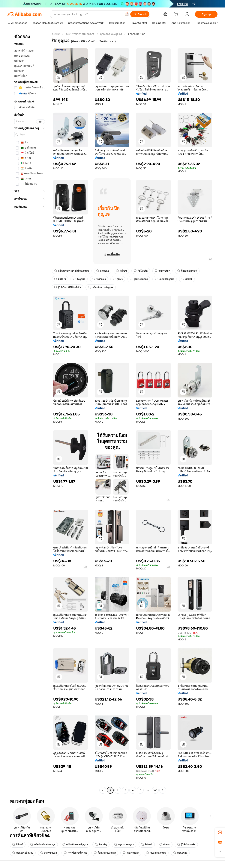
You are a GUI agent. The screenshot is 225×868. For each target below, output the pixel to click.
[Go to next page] (163, 790)
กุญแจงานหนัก (139, 279)
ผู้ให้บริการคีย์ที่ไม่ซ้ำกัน (67, 287)
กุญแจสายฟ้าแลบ (23, 853)
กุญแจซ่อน (180, 853)
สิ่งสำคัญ (101, 845)
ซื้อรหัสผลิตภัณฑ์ (187, 271)
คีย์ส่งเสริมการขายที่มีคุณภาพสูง (72, 271)
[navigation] (28, 413)
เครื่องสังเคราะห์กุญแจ (101, 287)
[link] (220, 832)
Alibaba (56, 34)
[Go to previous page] (103, 790)
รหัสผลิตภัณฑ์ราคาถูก (43, 845)
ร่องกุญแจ (99, 279)
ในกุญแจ (79, 279)
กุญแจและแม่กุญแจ (111, 34)
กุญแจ (118, 279)
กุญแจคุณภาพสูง (156, 853)
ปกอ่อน (165, 845)
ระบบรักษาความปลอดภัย (80, 34)
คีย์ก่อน (121, 271)
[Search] (140, 14)
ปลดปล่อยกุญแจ (165, 279)
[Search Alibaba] (87, 14)
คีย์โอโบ (60, 279)
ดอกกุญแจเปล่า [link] (137, 34)
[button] (127, 14)
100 (155, 790)
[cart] (177, 15)
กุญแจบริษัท (162, 271)
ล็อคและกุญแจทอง (105, 853)
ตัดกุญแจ (103, 271)
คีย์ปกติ (187, 279)
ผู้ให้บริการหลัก (186, 845)
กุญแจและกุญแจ (124, 845)
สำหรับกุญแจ (49, 853)
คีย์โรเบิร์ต (141, 271)
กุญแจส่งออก (131, 853)
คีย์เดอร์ (147, 845)
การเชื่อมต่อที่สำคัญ (75, 853)
